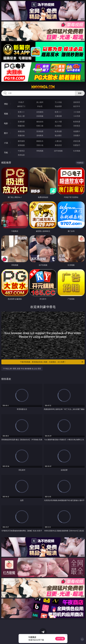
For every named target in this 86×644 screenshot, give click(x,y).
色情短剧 (21, 155)
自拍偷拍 (40, 112)
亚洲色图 (40, 131)
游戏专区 (77, 102)
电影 (6, 123)
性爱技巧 (77, 145)
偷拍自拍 (40, 122)
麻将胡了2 (21, 106)
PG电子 (21, 102)
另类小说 (40, 145)
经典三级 (40, 126)
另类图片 (77, 135)
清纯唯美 (40, 135)
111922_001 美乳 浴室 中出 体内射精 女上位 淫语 (22, 369)
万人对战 (58, 102)
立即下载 (60, 639)
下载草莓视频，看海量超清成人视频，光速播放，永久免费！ (52, 362)
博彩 (6, 104)
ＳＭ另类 (77, 116)
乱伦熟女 (58, 126)
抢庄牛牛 (77, 106)
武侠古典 (77, 141)
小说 (6, 143)
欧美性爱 (77, 122)
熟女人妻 (21, 116)
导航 (6, 153)
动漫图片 (77, 131)
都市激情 (21, 141)
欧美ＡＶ (58, 112)
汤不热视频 (58, 151)
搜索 (80, 93)
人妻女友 (58, 141)
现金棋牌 (58, 106)
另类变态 (77, 126)
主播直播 (58, 116)
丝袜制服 (40, 116)
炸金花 (40, 106)
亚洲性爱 (21, 122)
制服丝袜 (21, 126)
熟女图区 (58, 135)
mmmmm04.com (43, 87)
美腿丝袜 (21, 135)
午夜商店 (21, 151)
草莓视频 (40, 151)
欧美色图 (58, 131)
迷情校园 (21, 145)
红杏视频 (77, 151)
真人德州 (40, 102)
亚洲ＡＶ (21, 112)
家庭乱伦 (40, 141)
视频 (6, 114)
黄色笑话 (58, 145)
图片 (6, 133)
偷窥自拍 (21, 131)
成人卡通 (58, 122)
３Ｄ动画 (77, 112)
